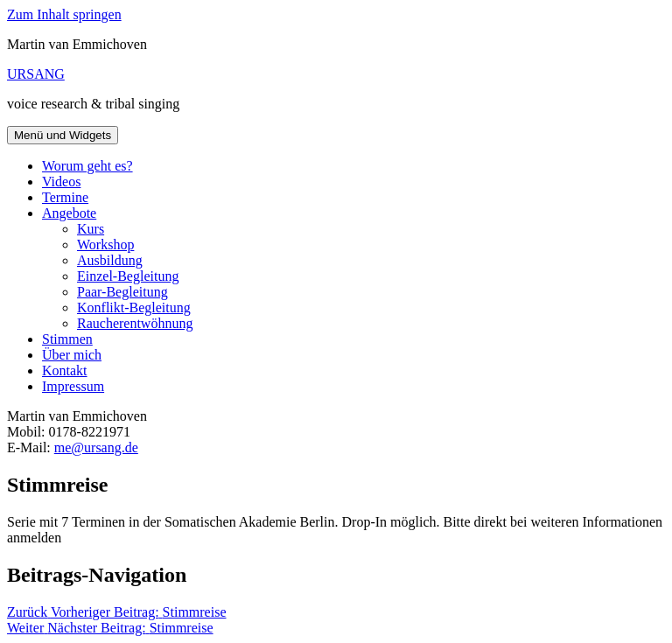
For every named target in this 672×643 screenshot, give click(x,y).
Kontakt (65, 370)
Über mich (72, 355)
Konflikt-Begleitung (134, 308)
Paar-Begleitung (122, 292)
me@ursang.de (96, 447)
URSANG (36, 74)
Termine (65, 197)
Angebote (69, 213)
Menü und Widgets (63, 135)
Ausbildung (110, 260)
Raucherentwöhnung (135, 323)
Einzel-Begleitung (128, 276)
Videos (61, 182)
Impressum (73, 386)
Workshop (105, 245)
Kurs (91, 229)
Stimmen (67, 339)
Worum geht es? (87, 166)
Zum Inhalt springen (64, 14)
